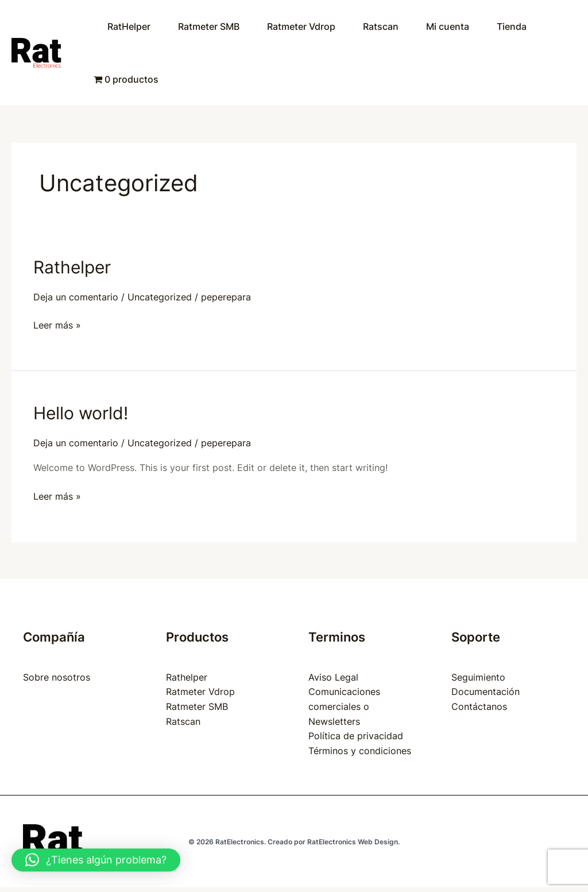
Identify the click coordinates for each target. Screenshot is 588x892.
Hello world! (81, 413)
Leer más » (57, 325)
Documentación (486, 692)
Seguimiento (478, 677)
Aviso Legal (333, 677)
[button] (96, 858)
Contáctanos (479, 706)
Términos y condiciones (360, 751)
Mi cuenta (448, 26)
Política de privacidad (356, 736)
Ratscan (381, 26)
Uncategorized (160, 297)
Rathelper (72, 267)
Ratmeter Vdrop (301, 26)
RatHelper (129, 26)
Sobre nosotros (57, 677)
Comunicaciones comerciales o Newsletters (344, 706)
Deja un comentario (76, 297)
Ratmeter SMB (209, 26)
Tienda (512, 26)
